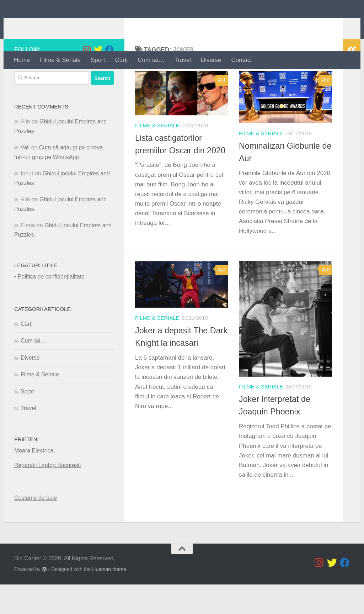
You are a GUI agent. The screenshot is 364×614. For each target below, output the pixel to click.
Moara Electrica (34, 480)
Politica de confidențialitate (51, 306)
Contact (241, 60)
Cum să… (151, 60)
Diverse (211, 60)
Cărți (122, 60)
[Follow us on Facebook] (109, 79)
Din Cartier (54, 25)
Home (22, 60)
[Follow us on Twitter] (98, 79)
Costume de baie (36, 527)
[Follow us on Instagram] (87, 79)
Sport (98, 60)
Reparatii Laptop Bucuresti (47, 495)
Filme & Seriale (60, 60)
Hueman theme (109, 599)
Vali (25, 177)
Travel (183, 60)
